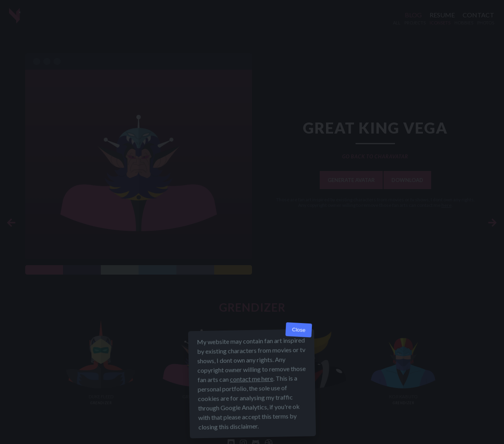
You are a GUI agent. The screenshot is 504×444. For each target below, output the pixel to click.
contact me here (252, 379)
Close (299, 330)
